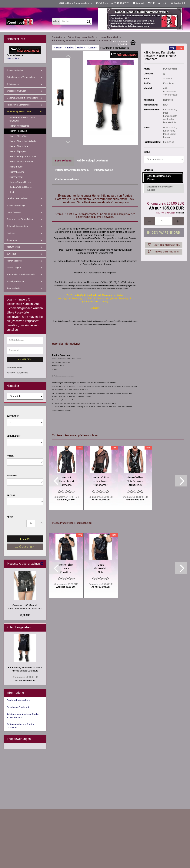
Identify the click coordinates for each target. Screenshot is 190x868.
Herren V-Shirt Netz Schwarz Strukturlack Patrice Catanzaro (135, 481)
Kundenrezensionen (67, 179)
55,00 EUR (25, 615)
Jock (12, 192)
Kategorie (13, 416)
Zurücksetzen (25, 547)
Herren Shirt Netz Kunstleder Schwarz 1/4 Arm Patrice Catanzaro (66, 569)
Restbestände (13, 288)
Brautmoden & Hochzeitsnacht (21, 275)
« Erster (58, 48)
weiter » (81, 48)
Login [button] (163, 3)
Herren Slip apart (18, 151)
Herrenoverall (16, 177)
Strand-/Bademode (15, 282)
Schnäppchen (13, 84)
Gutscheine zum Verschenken (21, 77)
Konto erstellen (14, 368)
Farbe (10, 456)
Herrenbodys (16, 167)
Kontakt (138, 3)
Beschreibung (63, 161)
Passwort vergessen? (17, 373)
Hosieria (11, 233)
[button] (151, 4)
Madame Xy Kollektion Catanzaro (22, 98)
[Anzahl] (164, 221)
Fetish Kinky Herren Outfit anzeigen (22, 119)
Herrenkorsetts (17, 172)
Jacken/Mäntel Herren (21, 187)
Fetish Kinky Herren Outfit (19, 112)
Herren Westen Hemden (22, 162)
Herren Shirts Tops (19, 136)
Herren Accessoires (19, 126)
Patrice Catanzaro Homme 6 (72, 170)
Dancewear (12, 240)
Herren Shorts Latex (19, 146)
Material (12, 476)
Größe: (147, 152)
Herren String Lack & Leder (23, 157)
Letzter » (93, 48)
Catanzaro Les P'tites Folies (20, 219)
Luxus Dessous (14, 212)
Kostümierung (13, 247)
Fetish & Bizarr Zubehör (18, 198)
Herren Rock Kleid (18, 131)
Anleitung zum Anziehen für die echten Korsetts (23, 716)
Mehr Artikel (13, 59)
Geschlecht (14, 436)
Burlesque (11, 254)
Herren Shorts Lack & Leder (23, 141)
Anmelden (25, 359)
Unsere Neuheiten (15, 70)
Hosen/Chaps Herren (20, 182)
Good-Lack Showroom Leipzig (76, 3)
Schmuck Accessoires (17, 226)
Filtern (25, 539)
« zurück (69, 48)
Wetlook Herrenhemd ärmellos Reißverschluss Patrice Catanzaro (67, 481)
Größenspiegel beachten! (92, 161)
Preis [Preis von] (10, 517)
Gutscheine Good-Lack (18, 707)
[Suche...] (56, 21)
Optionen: (148, 170)
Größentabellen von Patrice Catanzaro (20, 726)
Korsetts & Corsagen (16, 205)
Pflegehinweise (104, 170)
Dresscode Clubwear (16, 91)
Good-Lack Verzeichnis (18, 700)
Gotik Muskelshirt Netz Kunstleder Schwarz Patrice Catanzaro (101, 569)
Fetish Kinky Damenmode (19, 105)
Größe (11, 496)
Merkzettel (178, 3)
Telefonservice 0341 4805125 (113, 3)
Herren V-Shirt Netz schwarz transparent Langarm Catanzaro (101, 481)
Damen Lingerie (14, 268)
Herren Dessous (14, 261)
